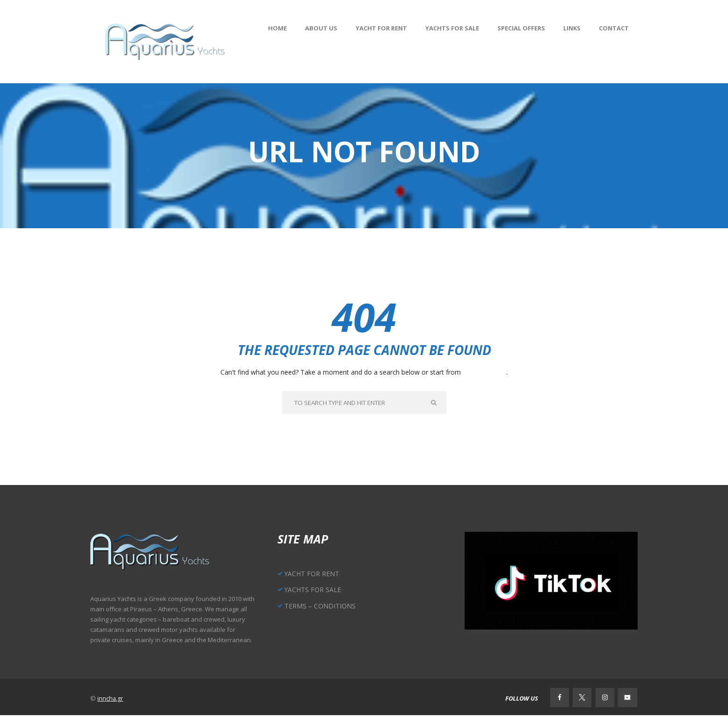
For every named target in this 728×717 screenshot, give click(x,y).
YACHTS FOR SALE (314, 591)
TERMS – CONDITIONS (321, 607)
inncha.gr (110, 700)
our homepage (485, 372)
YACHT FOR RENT (313, 574)
